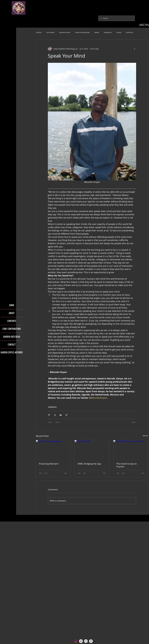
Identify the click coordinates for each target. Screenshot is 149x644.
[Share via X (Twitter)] (55, 415)
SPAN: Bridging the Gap (89, 464)
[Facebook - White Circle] (91, 641)
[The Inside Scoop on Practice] (131, 450)
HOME (12, 305)
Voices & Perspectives (82, 32)
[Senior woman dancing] (53, 450)
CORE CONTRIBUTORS (12, 329)
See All (145, 436)
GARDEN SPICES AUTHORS (12, 352)
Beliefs (97, 32)
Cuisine (119, 32)
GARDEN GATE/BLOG (12, 337)
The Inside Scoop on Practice (127, 465)
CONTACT (12, 345)
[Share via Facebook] (49, 415)
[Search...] (116, 18)
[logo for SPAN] (92, 450)
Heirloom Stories (65, 32)
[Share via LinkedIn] (61, 415)
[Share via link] (67, 415)
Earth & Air (130, 32)
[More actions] (135, 49)
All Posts (39, 32)
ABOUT (12, 313)
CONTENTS (12, 321)
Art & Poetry (50, 32)
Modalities (52, 407)
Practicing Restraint (49, 464)
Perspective (108, 32)
